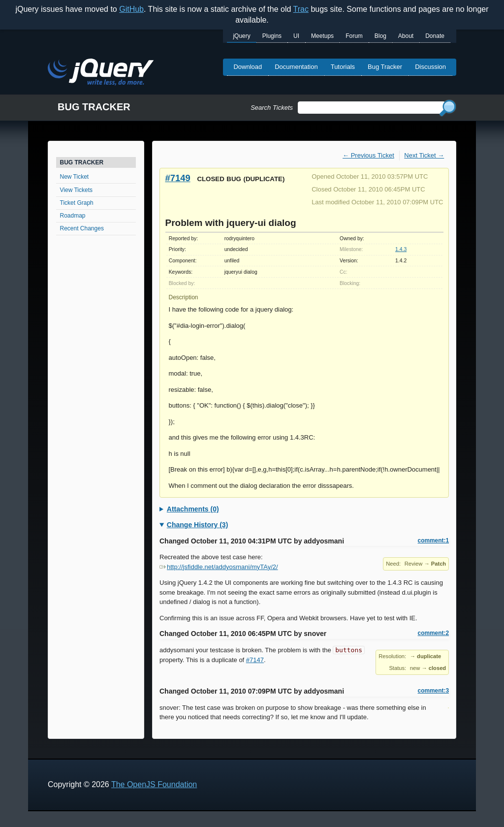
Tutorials (343, 67)
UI (296, 36)
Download (248, 67)
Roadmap (73, 216)
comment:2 (433, 633)
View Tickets (76, 190)
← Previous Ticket (368, 155)
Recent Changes (82, 228)
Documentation (296, 67)
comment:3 (433, 691)
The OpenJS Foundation (154, 784)
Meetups (322, 36)
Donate (435, 36)
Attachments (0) (193, 509)
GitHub (131, 9)
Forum (354, 36)
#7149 (178, 178)
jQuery (241, 36)
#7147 (255, 660)
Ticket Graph (77, 203)
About (406, 36)
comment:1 (433, 541)
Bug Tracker (385, 67)
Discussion (430, 67)
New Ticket (75, 177)
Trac (301, 9)
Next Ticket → (424, 155)
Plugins (272, 36)
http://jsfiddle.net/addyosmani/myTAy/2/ (219, 567)
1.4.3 (401, 249)
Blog (380, 36)
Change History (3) (197, 525)
